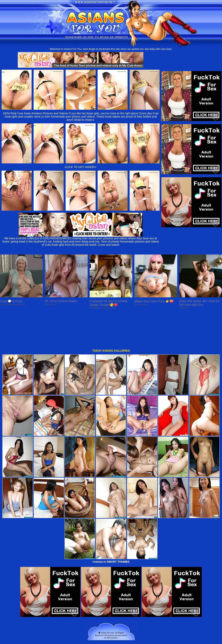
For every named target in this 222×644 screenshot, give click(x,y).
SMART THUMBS (118, 528)
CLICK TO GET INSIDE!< (80, 167)
